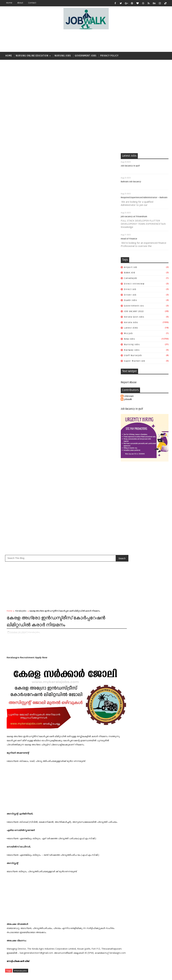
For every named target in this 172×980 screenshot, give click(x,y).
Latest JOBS (131, 329)
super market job (135, 362)
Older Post (108, 547)
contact (32, 3)
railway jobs (132, 351)
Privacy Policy (109, 56)
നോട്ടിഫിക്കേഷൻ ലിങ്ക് (18, 488)
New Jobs (129, 340)
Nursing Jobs (63, 56)
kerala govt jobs (134, 317)
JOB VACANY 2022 (134, 312)
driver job (130, 295)
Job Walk (20, 975)
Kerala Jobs (131, 323)
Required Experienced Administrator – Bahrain (144, 198)
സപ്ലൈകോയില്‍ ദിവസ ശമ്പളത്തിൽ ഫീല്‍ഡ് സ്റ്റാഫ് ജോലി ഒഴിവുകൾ (151, 686)
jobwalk (128, 400)
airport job (131, 268)
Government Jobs (86, 56)
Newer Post (13, 547)
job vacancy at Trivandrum (134, 217)
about (20, 3)
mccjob (128, 334)
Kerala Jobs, (34, 157)
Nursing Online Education (32, 56)
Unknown (129, 397)
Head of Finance (129, 239)
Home (9, 3)
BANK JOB (130, 273)
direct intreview (134, 284)
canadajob (131, 279)
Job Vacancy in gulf (130, 166)
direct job (130, 290)
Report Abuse (129, 383)
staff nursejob (133, 356)
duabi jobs (130, 301)
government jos (134, 307)
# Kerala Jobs (21, 498)
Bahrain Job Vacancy (131, 182)
